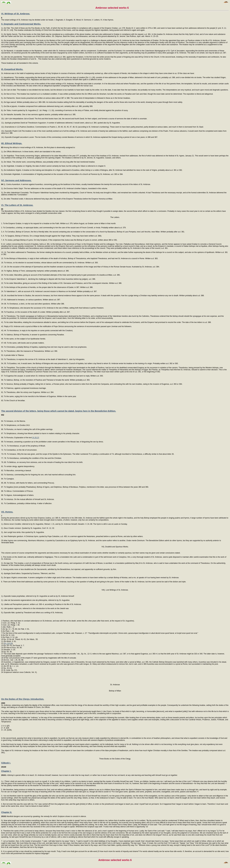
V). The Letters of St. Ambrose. (17, 205)
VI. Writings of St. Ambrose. (16, 14)
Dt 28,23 (36, 438)
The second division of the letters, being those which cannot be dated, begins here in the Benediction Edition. (59, 411)
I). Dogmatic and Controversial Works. (21, 24)
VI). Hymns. (7, 512)
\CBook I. (6, 763)
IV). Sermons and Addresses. (16, 180)
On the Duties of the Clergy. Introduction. (23, 699)
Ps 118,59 (8, 643)
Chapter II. (7, 812)
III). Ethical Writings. (12, 143)
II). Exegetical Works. (12, 69)
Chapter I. (6, 771)
